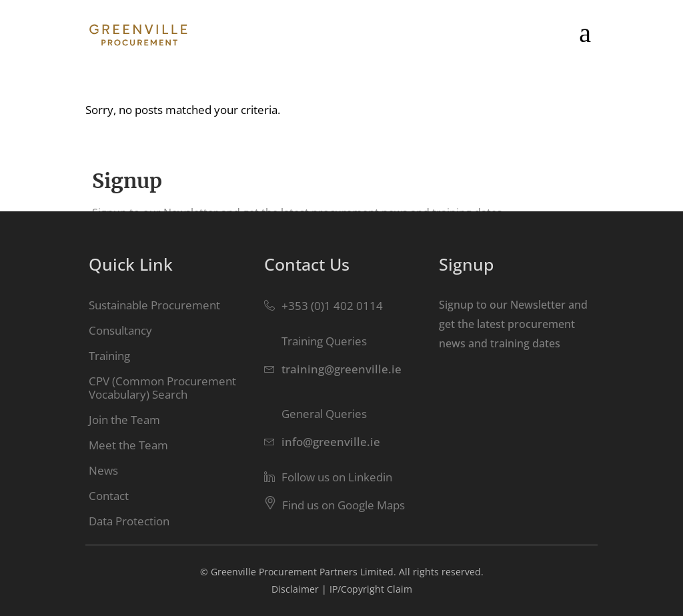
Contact (109, 496)
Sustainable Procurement (154, 305)
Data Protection (129, 521)
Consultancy (120, 330)
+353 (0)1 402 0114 (332, 306)
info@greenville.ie (331, 442)
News (103, 470)
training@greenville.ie (341, 369)
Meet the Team (128, 445)
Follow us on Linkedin (337, 477)
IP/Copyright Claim (371, 589)
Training (109, 356)
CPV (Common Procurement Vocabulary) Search (162, 388)
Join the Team (124, 420)
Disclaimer (295, 589)
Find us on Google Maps (344, 505)
